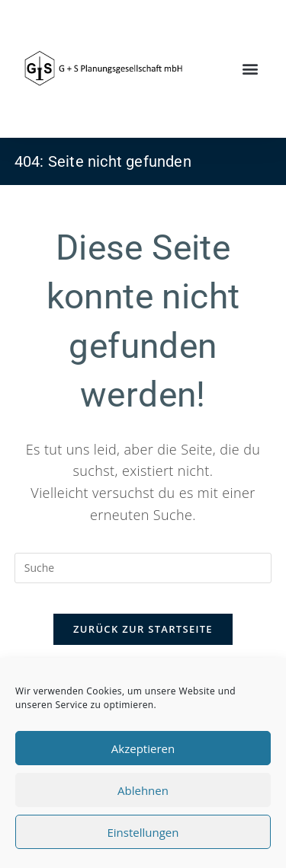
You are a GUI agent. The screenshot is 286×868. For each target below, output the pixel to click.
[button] (251, 69)
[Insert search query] (143, 568)
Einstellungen (143, 832)
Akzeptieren (143, 748)
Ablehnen (143, 790)
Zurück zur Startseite (143, 629)
